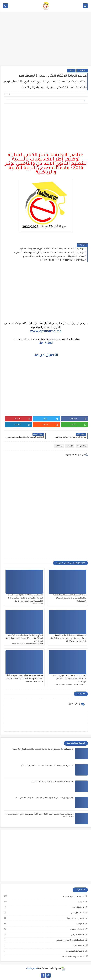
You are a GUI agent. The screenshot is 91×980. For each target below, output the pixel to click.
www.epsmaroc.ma (45, 332)
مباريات (82, 71)
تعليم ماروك (32, 969)
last (71, 71)
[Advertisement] (45, 41)
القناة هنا (46, 343)
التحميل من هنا (45, 355)
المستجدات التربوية (75, 918)
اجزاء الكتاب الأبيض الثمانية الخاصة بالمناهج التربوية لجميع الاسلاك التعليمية (69, 598)
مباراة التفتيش (77, 935)
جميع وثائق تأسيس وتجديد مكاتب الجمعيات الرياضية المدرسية (44, 798)
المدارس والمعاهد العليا (73, 957)
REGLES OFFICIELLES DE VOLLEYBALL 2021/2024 (62, 261)
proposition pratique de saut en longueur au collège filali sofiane (54, 257)
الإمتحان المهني (77, 929)
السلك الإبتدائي (77, 913)
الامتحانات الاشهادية (75, 951)
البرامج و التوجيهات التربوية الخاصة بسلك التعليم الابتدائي (47, 766)
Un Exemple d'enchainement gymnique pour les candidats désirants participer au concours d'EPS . (24, 679)
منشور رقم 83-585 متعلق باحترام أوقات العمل (52, 782)
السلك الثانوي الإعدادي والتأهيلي (70, 940)
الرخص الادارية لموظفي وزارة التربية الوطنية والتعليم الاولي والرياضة (43, 749)
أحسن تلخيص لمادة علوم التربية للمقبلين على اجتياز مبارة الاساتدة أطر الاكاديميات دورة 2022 (68, 639)
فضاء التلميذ (78, 946)
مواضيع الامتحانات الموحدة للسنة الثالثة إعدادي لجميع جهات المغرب (51, 249)
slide (59, 446)
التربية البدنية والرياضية (73, 897)
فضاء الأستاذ (78, 908)
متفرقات (80, 924)
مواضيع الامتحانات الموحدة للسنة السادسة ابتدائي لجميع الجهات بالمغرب (49, 253)
